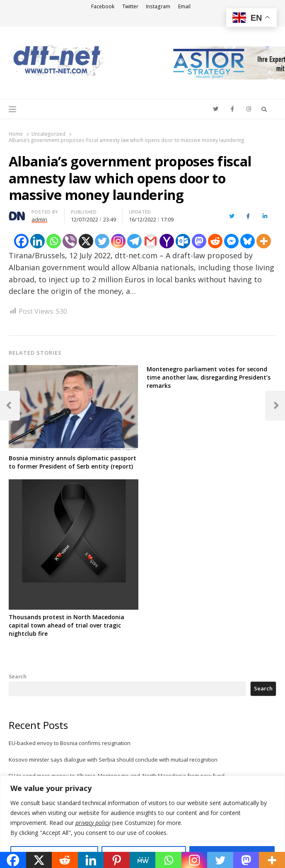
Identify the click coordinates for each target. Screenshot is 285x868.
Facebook (103, 6)
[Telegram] (134, 241)
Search (18, 676)
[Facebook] (21, 241)
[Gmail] (151, 241)
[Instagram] (118, 241)
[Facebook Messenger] (231, 241)
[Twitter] (102, 241)
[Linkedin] (37, 241)
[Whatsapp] (54, 241)
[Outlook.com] (183, 241)
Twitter (130, 6)
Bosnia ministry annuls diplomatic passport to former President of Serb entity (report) (72, 462)
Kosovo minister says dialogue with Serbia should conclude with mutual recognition (113, 760)
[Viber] (70, 241)
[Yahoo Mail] (167, 241)
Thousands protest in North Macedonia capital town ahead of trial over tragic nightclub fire (66, 625)
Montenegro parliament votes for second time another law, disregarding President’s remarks (209, 377)
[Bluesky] (248, 241)
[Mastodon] (199, 241)
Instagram (158, 6)
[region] (142, 822)
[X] (86, 241)
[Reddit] (215, 241)
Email (184, 6)
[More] (264, 241)
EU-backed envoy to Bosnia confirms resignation (70, 743)
